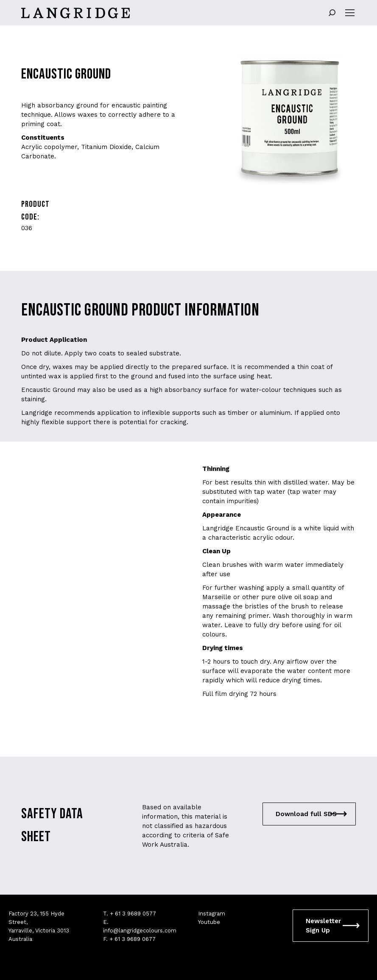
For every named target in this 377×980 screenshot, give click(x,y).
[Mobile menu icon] (350, 13)
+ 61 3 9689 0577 (133, 914)
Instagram (212, 914)
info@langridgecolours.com (140, 931)
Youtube (209, 922)
